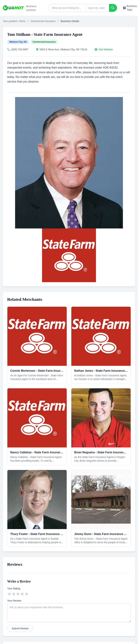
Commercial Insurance (43, 21)
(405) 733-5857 (20, 49)
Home (22, 21)
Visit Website (105, 49)
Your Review (14, 601)
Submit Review (20, 628)
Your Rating (14, 588)
